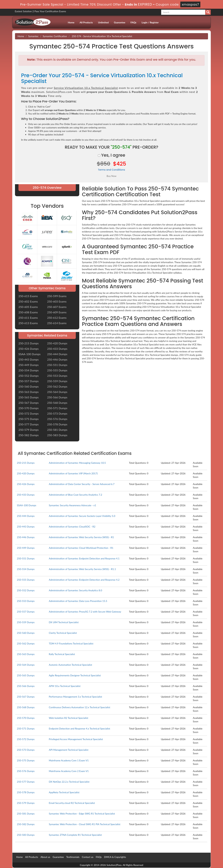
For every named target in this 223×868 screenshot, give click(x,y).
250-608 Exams (28, 312)
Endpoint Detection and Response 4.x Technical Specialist (79, 729)
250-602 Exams (28, 301)
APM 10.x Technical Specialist (65, 686)
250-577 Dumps (29, 424)
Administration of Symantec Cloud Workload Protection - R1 (81, 548)
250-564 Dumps (57, 392)
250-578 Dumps (57, 424)
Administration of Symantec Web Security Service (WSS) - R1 (81, 537)
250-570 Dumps (29, 408)
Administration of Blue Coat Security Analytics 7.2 (75, 495)
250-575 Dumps (29, 419)
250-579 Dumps (29, 430)
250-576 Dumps (57, 419)
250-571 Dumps (57, 408)
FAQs (133, 22)
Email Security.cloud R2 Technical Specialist (72, 803)
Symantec (33, 36)
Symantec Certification (55, 36)
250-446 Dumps (57, 359)
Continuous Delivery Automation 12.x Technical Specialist (79, 707)
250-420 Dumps (57, 343)
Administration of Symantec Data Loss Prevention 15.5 (78, 601)
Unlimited (103, 22)
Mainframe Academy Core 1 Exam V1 (69, 760)
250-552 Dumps (29, 376)
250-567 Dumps (29, 403)
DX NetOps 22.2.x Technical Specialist (69, 782)
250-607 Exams (57, 307)
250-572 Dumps (29, 413)
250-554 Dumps (29, 370)
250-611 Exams (28, 318)
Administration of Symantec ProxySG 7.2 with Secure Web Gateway (85, 612)
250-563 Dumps (29, 392)
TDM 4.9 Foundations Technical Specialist (71, 643)
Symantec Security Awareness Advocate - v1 (72, 505)
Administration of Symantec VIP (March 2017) (73, 473)
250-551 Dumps (57, 365)
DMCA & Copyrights (115, 857)
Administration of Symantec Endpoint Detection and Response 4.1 (84, 558)
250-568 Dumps (57, 403)
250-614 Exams (57, 323)
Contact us (88, 857)
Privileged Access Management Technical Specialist (76, 739)
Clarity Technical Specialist (63, 633)
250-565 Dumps (29, 397)
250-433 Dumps (57, 349)
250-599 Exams (57, 296)
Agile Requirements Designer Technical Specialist (75, 675)
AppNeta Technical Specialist (64, 792)
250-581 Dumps (57, 430)
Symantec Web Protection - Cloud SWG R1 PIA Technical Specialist (84, 824)
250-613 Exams (28, 323)
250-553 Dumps (57, 376)
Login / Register (150, 22)
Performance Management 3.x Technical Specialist (75, 697)
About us (45, 857)
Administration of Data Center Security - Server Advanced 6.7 (82, 484)
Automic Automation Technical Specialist (70, 665)
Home (71, 22)
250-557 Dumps (29, 381)
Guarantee (120, 22)
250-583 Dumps (57, 435)
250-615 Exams (28, 296)
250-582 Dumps (29, 435)
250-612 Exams (57, 318)
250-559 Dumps (57, 381)
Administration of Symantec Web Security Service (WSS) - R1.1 (82, 569)
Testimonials (73, 857)
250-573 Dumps (57, 413)
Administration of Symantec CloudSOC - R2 (72, 527)
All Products (86, 22)
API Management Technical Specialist (69, 750)
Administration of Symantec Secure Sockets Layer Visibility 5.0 (82, 516)
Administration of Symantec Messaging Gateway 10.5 (77, 463)
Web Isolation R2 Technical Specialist (68, 718)
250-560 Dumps (29, 386)
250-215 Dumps (29, 343)
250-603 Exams (57, 301)
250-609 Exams (57, 312)
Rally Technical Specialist (62, 654)
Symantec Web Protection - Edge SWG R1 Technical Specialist (82, 814)
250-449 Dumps (29, 365)
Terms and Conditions (111, 170)
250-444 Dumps (57, 354)
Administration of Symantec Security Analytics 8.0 (75, 590)
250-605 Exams (28, 307)
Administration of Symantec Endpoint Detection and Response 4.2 (84, 580)
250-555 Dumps (57, 370)
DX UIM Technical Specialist (64, 622)
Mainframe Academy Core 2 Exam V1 (69, 771)
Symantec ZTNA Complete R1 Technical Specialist (75, 835)
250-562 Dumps (57, 386)
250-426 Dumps (29, 349)
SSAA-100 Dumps (30, 354)
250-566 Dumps (57, 397)
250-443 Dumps (29, 359)
